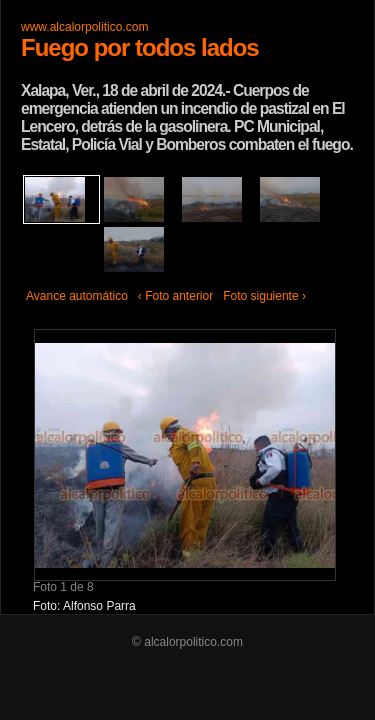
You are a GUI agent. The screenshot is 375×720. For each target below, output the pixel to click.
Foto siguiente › (264, 296)
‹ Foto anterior (175, 296)
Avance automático (77, 296)
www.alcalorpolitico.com (84, 27)
